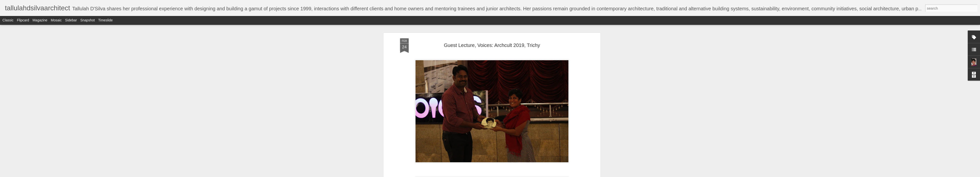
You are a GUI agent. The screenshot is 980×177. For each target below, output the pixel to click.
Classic (8, 20)
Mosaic (56, 20)
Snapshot (88, 20)
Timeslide (105, 20)
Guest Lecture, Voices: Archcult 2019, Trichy (492, 45)
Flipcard (23, 20)
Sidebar (71, 20)
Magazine (40, 20)
